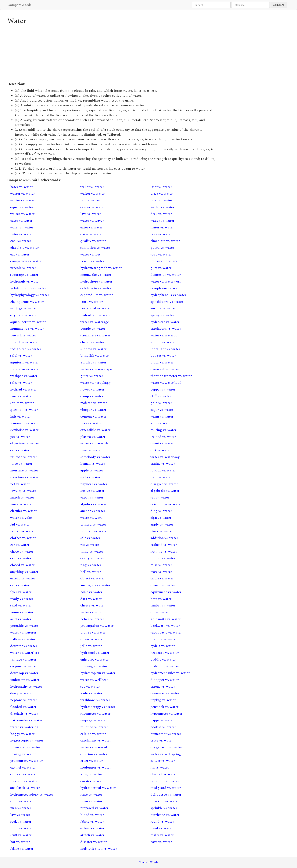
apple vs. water (92, 470)
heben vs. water (92, 619)
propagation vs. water (97, 626)
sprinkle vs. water (164, 808)
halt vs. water (20, 417)
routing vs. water (163, 430)
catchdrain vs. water (96, 288)
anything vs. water (24, 572)
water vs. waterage (95, 322)
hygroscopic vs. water (27, 740)
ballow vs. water (23, 639)
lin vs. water (160, 767)
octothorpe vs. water (166, 504)
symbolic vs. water (24, 430)
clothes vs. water (23, 538)
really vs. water (162, 835)
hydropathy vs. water (26, 687)
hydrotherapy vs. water (98, 707)
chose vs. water (22, 552)
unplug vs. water (163, 700)
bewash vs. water (23, 335)
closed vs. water (22, 565)
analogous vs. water (95, 585)
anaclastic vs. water (25, 788)
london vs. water (163, 470)
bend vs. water (161, 828)
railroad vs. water (24, 457)
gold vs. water (161, 403)
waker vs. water (92, 187)
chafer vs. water (92, 342)
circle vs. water (162, 578)
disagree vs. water (164, 484)
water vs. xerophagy (95, 383)
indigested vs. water (26, 349)
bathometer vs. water (26, 720)
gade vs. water (91, 693)
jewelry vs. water (23, 491)
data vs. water (91, 599)
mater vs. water (162, 227)
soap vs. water (161, 254)
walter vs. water (22, 214)
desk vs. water (161, 214)
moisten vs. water (94, 403)
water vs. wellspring (166, 754)
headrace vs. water (165, 653)
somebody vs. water (95, 457)
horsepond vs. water (95, 308)
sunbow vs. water (93, 349)
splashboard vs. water (167, 302)
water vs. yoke (21, 518)
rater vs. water (161, 200)
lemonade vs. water (25, 423)
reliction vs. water (94, 727)
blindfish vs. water (94, 356)
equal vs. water (22, 207)
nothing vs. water (164, 552)
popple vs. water (93, 329)
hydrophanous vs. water (168, 295)
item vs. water (161, 477)
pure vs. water (21, 396)
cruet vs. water (91, 761)
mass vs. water (161, 572)
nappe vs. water (162, 720)
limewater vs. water (25, 747)
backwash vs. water (165, 626)
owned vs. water (163, 585)
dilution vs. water (94, 754)
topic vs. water (21, 828)
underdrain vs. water (96, 315)
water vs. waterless (25, 653)
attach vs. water (92, 835)
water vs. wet (90, 254)
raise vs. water (161, 565)
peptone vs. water (24, 700)
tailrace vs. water (23, 660)
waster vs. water (22, 194)
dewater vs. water (24, 646)
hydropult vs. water (25, 281)
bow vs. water (161, 599)
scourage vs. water (24, 275)
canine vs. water (163, 464)
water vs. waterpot (165, 335)
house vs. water (22, 612)
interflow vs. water (24, 342)
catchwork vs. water (166, 329)
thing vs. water (92, 552)
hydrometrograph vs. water (101, 268)
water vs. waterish (94, 443)
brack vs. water (162, 362)
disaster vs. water (93, 842)
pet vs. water (20, 484)
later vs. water (161, 187)
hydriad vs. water (23, 389)
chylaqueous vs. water (27, 302)
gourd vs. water (162, 248)
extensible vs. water (95, 430)
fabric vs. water (92, 822)
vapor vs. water (92, 497)
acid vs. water (21, 619)
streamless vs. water (95, 335)
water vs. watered (94, 747)
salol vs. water (21, 356)
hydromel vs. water (95, 653)
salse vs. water (21, 383)
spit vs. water (90, 477)
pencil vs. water (92, 261)
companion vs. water (26, 261)
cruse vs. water (162, 740)
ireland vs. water (163, 437)
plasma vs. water (93, 437)
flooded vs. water (23, 707)
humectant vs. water (166, 734)
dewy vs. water (21, 693)
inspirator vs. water (25, 369)
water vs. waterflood (166, 383)
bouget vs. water (163, 356)
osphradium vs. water (97, 295)
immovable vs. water (166, 261)
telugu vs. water (22, 531)
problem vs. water (94, 531)
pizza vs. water (161, 194)
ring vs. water (91, 565)
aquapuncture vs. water (28, 322)
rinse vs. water (91, 795)
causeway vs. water (165, 693)
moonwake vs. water (96, 275)
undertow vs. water (25, 680)
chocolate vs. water (165, 241)
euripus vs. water (163, 308)
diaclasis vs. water (24, 714)
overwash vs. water (165, 369)
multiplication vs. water (99, 849)
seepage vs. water (94, 720)
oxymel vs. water (23, 767)
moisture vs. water (24, 470)
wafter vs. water (92, 194)
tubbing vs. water (94, 666)
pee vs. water (20, 437)
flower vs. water (92, 389)
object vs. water (92, 578)
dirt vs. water (161, 450)
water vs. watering (24, 727)
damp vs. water (92, 396)
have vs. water (161, 842)
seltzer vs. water (163, 761)
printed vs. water (93, 524)
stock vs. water (162, 531)
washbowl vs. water (95, 700)
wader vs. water (162, 207)
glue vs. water (161, 423)
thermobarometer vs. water (171, 376)
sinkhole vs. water (24, 781)
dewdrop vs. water (24, 673)
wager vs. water (162, 221)
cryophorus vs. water (166, 288)
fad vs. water (20, 524)
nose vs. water (161, 234)
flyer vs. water (21, 592)
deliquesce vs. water (166, 795)
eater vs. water (91, 227)
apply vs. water (162, 524)
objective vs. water (25, 443)
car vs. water (20, 450)
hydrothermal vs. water (98, 788)
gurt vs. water (161, 268)
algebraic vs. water (165, 491)
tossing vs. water (23, 754)
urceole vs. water (23, 268)
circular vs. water (23, 511)
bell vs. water (91, 572)
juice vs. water (21, 464)
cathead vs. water (164, 545)
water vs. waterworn (166, 281)
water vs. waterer (23, 632)
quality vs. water (93, 241)
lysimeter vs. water (165, 781)
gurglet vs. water (93, 362)
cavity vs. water (92, 558)
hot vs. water (20, 842)
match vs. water (22, 497)
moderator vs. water (96, 767)
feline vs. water (22, 849)
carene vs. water (163, 687)
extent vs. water (92, 828)
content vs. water (93, 417)
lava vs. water (91, 214)
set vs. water (160, 497)
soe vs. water (90, 687)
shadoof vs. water (164, 774)
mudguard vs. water (166, 788)
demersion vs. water (166, 275)
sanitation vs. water (95, 248)
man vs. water (21, 808)
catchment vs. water (96, 740)
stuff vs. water (21, 835)
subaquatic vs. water (166, 632)
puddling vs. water (165, 666)
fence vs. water (21, 504)
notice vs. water (92, 491)
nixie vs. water (91, 801)
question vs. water (24, 410)
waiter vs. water (22, 200)
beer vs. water (91, 423)
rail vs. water (90, 200)
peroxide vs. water (24, 626)
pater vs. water (21, 234)
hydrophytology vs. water (30, 295)
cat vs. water (20, 585)
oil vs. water (160, 612)
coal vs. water (21, 241)
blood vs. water (92, 815)
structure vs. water (24, 477)
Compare (279, 5)
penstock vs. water (164, 707)
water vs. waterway (165, 457)
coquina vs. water (24, 666)
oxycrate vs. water (24, 315)
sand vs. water (21, 605)
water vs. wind (91, 612)
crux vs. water (21, 558)
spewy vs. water (162, 315)
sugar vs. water (162, 410)
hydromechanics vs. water (170, 673)
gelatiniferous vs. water (28, 288)
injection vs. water (165, 801)
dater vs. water (92, 234)
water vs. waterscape (96, 369)
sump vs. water (21, 801)
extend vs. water (23, 578)
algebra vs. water (93, 504)
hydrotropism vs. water (98, 673)
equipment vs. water (166, 592)
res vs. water (90, 545)
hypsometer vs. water (166, 714)
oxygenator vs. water (166, 747)
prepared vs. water (94, 808)
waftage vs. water (24, 308)
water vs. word (91, 518)
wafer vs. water (22, 227)
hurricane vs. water (165, 815)
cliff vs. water (161, 396)
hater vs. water (21, 187)
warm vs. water (162, 417)
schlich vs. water (163, 342)
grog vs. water (91, 774)
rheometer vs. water (95, 714)
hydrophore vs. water (96, 281)
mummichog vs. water (27, 329)
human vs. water (93, 464)
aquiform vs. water (24, 362)
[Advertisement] (113, 53)
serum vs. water (22, 403)
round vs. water (162, 822)
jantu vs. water (91, 302)
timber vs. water (163, 605)
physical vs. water (94, 484)
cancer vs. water (93, 207)
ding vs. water (161, 511)
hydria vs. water (163, 646)
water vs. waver (92, 221)
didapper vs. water (165, 680)
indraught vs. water (165, 349)
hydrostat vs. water (165, 322)
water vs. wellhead (95, 680)
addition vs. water (164, 538)
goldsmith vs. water (165, 619)
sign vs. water (161, 518)
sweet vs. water (162, 443)
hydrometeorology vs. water (32, 795)
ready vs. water (22, 599)
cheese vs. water (93, 605)
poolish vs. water (163, 727)
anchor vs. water (93, 511)
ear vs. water (20, 545)
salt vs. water (90, 538)
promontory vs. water (26, 761)
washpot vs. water (24, 376)
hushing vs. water (164, 639)
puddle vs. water (163, 660)
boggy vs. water (22, 734)
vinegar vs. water (93, 410)
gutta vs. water (92, 376)
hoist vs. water (91, 592)
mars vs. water (91, 450)
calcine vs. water (93, 734)
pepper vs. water (163, 389)
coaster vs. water (93, 781)
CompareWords (20, 5)
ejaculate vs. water (24, 248)
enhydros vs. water (94, 660)
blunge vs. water (93, 632)
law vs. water (20, 815)
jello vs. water (91, 646)
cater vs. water (21, 221)
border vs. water (163, 558)
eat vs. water (20, 254)
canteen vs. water (23, 774)
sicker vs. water (92, 639)
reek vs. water (21, 822)
